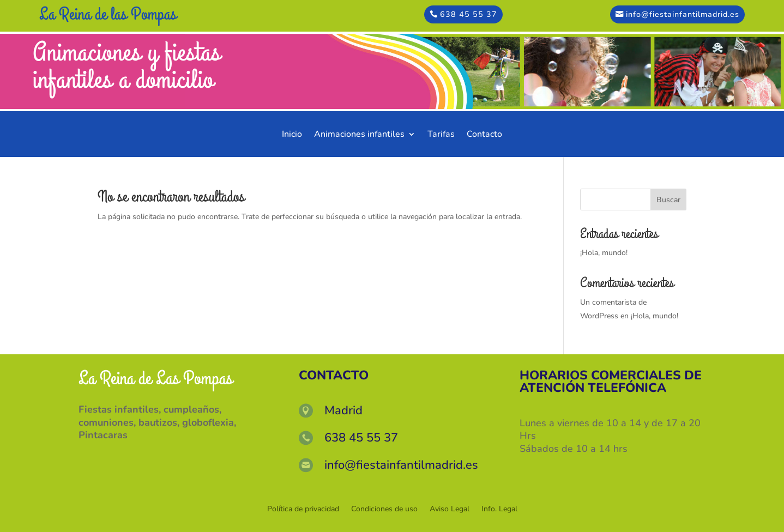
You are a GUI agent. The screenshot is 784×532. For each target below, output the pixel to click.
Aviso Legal (450, 510)
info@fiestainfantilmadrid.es (683, 14)
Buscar (668, 200)
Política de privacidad (303, 510)
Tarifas (441, 135)
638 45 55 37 (469, 14)
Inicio (292, 135)
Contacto (484, 135)
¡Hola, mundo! (604, 253)
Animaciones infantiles (359, 135)
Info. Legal (499, 510)
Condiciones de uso (384, 510)
